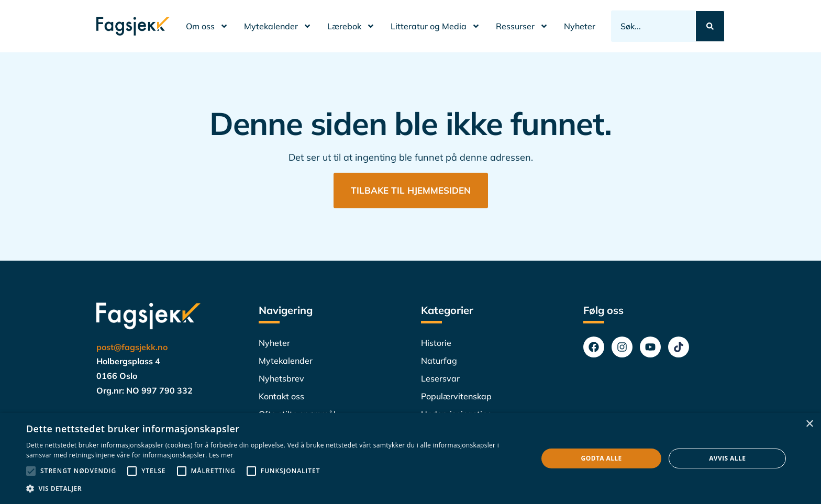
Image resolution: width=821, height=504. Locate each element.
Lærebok (351, 26)
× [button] (809, 424)
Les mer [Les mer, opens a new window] (221, 455)
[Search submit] (710, 26)
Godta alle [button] (602, 458)
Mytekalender (278, 26)
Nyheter (580, 26)
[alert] (410, 458)
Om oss (207, 26)
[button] (274, 489)
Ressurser (522, 26)
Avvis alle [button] (727, 458)
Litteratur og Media (435, 26)
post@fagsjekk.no (132, 347)
